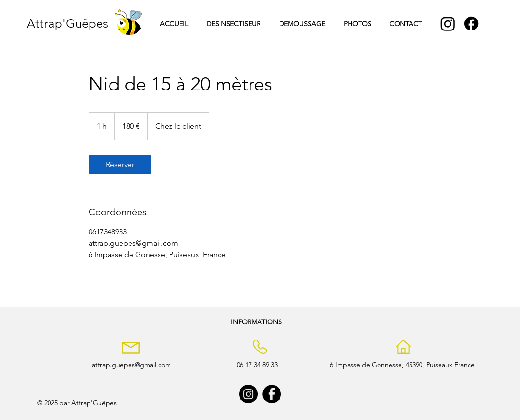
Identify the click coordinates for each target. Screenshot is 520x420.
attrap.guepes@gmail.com (131, 365)
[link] (120, 165)
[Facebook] (471, 24)
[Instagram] (448, 24)
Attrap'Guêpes (67, 24)
